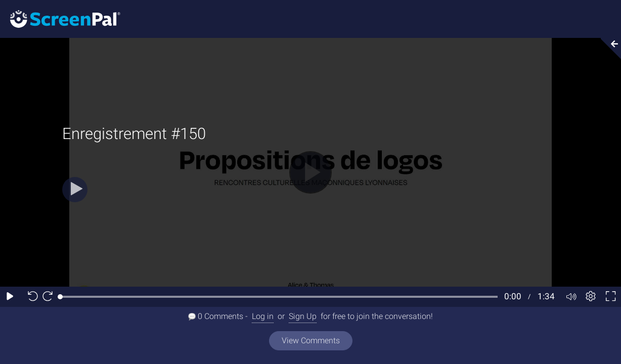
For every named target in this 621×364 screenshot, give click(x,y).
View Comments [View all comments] (311, 340)
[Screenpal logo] (60, 18)
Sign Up (303, 316)
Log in (263, 316)
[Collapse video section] (608, 49)
